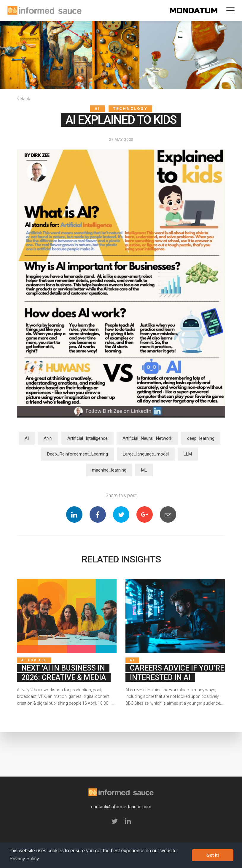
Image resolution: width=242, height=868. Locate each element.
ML (144, 470)
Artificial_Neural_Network (147, 438)
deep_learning (201, 438)
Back (24, 99)
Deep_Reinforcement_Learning (78, 454)
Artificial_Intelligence (87, 438)
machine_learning (109, 470)
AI (97, 109)
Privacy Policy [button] (24, 859)
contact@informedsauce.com (121, 807)
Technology (130, 109)
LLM (188, 454)
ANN (48, 438)
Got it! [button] (213, 855)
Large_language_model (146, 454)
